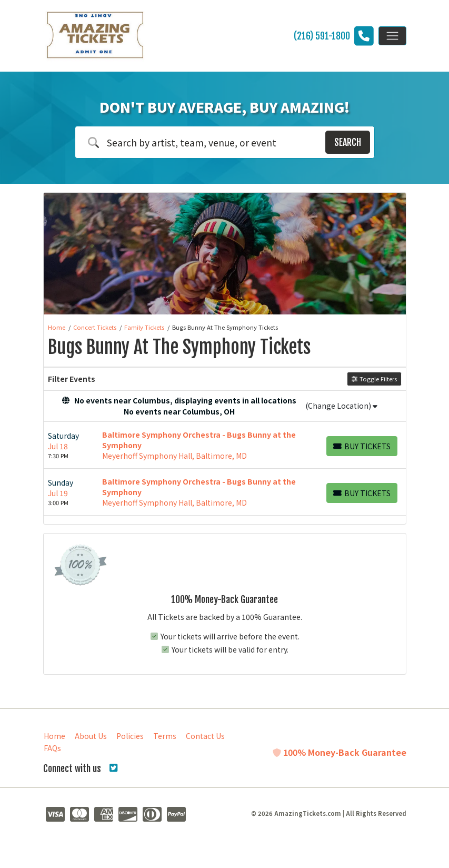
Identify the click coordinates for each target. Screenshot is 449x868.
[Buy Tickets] (362, 446)
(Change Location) (341, 406)
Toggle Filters (374, 379)
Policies (130, 736)
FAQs (52, 748)
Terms (165, 736)
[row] (225, 445)
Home (54, 736)
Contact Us (205, 736)
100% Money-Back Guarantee (340, 752)
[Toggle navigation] (392, 36)
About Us (91, 736)
